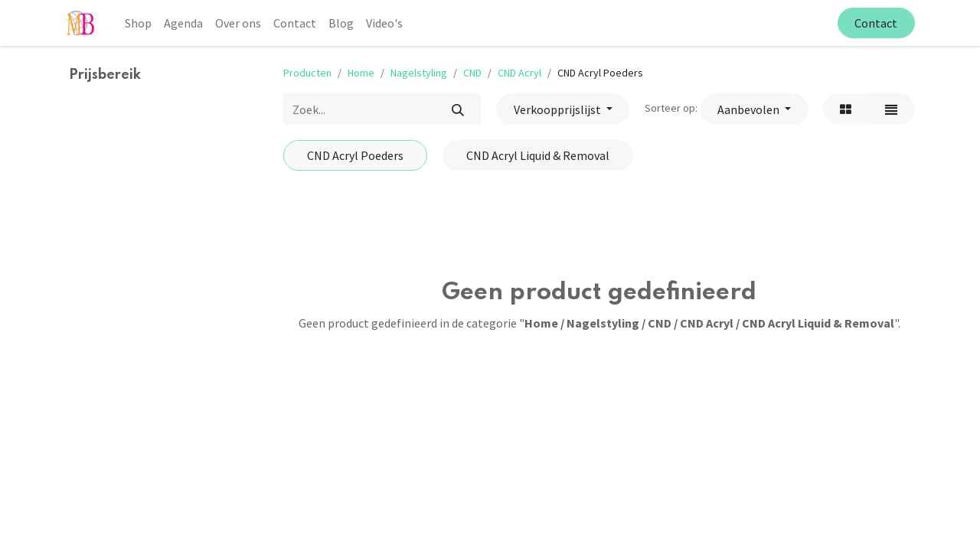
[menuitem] (138, 23)
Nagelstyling (419, 73)
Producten (307, 73)
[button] (754, 109)
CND (472, 73)
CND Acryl (519, 73)
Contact (876, 23)
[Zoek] (457, 109)
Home (361, 73)
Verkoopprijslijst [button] (559, 109)
